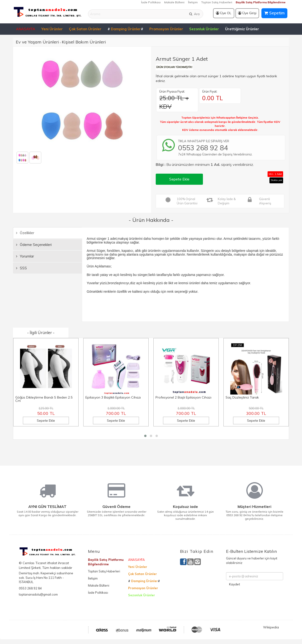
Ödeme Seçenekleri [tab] (34, 245)
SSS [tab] (21, 268)
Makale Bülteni (174, 2)
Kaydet (235, 584)
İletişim (193, 2)
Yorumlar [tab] (25, 256)
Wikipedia (271, 627)
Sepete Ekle (179, 179)
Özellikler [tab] (25, 233)
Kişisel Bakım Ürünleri (84, 42)
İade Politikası (151, 2)
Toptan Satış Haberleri (217, 2)
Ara (194, 14)
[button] (145, 436)
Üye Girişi (247, 13)
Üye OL (224, 13)
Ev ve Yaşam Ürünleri (37, 42)
